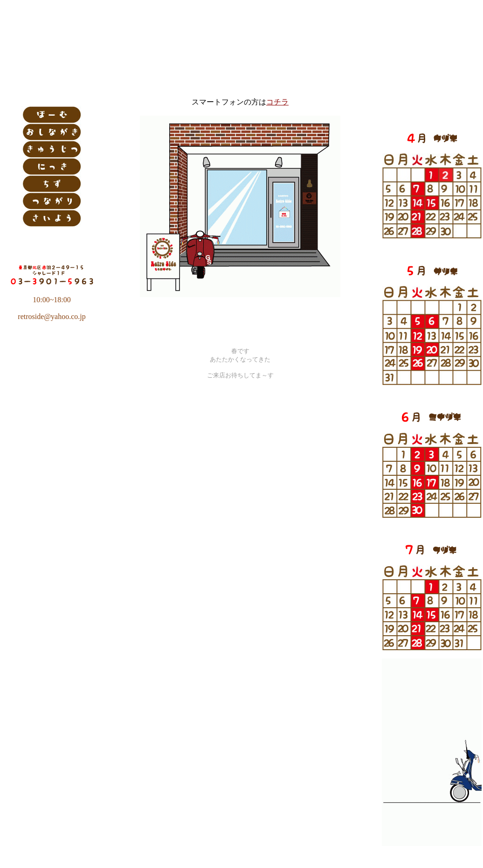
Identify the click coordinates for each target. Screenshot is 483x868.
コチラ (277, 102)
